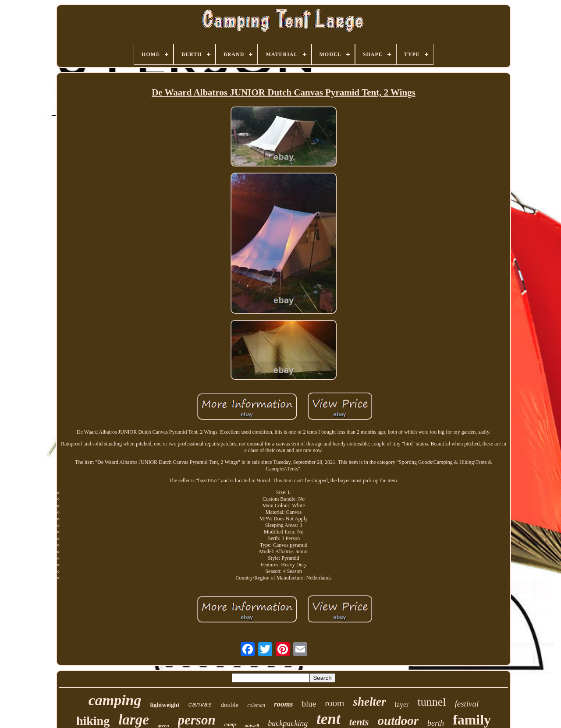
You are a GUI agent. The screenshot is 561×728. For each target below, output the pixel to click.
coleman (256, 705)
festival (467, 704)
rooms (283, 704)
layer (401, 705)
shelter (369, 702)
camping (115, 700)
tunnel (431, 702)
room (334, 703)
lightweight (165, 705)
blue (309, 704)
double (229, 705)
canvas (200, 705)
